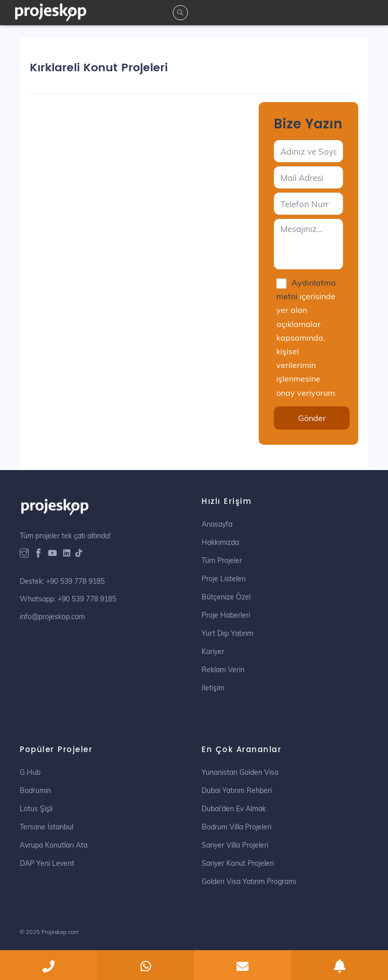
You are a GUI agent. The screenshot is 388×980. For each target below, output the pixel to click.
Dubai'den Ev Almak (234, 809)
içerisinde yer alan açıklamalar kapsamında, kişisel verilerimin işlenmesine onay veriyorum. (307, 338)
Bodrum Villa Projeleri (236, 827)
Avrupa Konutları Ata (54, 845)
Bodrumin (35, 790)
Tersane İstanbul (46, 827)
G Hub (30, 772)
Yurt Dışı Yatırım (227, 633)
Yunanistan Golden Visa (240, 772)
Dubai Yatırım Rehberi (237, 790)
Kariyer (213, 651)
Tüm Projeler (222, 561)
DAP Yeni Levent (47, 863)
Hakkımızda (220, 542)
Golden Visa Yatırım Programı (249, 881)
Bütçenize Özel (226, 597)
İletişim (213, 688)
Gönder (312, 418)
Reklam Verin (223, 670)
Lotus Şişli (36, 809)
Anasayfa (217, 524)
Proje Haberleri (226, 615)
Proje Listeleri (224, 579)
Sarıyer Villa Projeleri (235, 845)
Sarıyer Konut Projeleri (238, 863)
